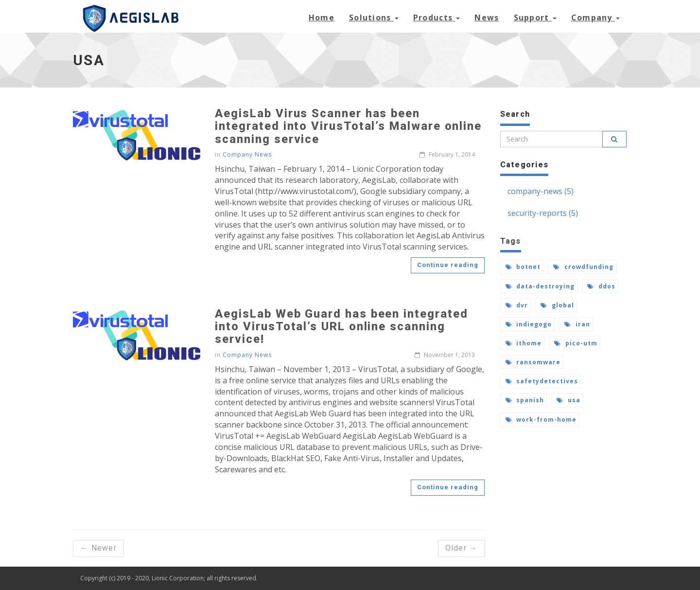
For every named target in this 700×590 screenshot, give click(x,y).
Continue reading (448, 265)
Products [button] (437, 18)
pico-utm (576, 343)
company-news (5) (541, 191)
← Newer (98, 548)
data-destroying (540, 286)
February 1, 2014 (447, 154)
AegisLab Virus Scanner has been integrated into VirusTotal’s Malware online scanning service (348, 126)
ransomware (533, 362)
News (487, 18)
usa (569, 400)
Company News (247, 154)
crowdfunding (583, 267)
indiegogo (529, 324)
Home (322, 18)
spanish (525, 400)
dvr (517, 305)
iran (577, 324)
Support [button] (535, 18)
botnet (523, 267)
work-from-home (541, 420)
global (557, 305)
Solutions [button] (374, 18)
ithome (524, 343)
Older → (462, 548)
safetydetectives (542, 381)
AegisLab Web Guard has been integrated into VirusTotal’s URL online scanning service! (341, 327)
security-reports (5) (543, 213)
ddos (601, 286)
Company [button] (595, 18)
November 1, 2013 (445, 355)
